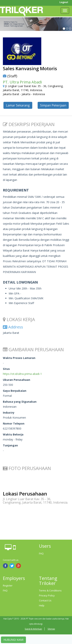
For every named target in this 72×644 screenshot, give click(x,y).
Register (8, 585)
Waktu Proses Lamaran (19, 358)
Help (42, 605)
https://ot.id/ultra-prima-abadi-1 (22, 374)
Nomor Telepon (14, 423)
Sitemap (51, 629)
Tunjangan (10, 445)
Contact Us (45, 600)
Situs (6, 369)
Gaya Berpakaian (15, 391)
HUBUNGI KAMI (13, 640)
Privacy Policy (47, 595)
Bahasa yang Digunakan (20, 402)
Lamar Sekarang (18, 105)
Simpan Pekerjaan (53, 105)
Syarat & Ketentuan (33, 629)
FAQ (41, 553)
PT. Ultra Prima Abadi (22, 82)
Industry (9, 413)
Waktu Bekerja (13, 434)
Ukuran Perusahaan (17, 380)
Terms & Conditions (50, 590)
